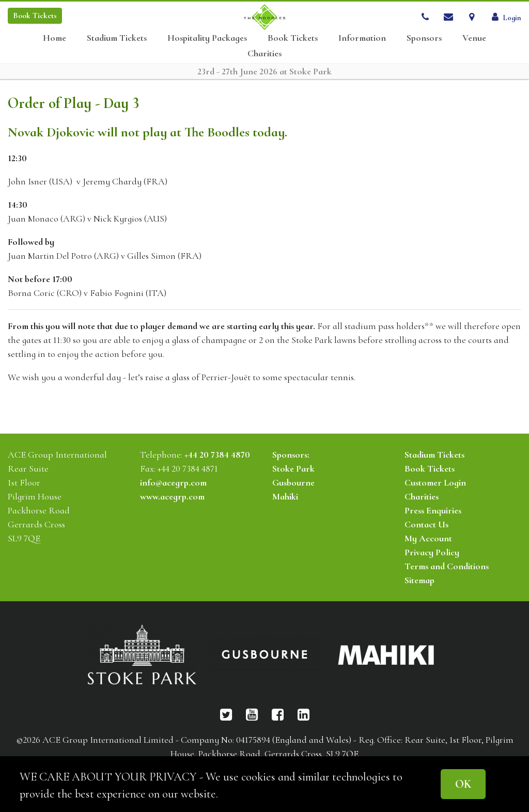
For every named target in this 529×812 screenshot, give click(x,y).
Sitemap (419, 580)
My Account (428, 538)
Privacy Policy (432, 552)
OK (463, 784)
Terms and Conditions (447, 566)
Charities (264, 53)
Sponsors (424, 38)
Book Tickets (293, 38)
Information (362, 38)
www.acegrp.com (172, 496)
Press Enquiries (433, 510)
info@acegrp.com (173, 482)
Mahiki (285, 496)
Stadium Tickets (117, 38)
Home (55, 38)
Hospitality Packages (207, 38)
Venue (474, 38)
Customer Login (435, 482)
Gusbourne (293, 482)
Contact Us (426, 524)
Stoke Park (293, 469)
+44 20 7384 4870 (217, 455)
